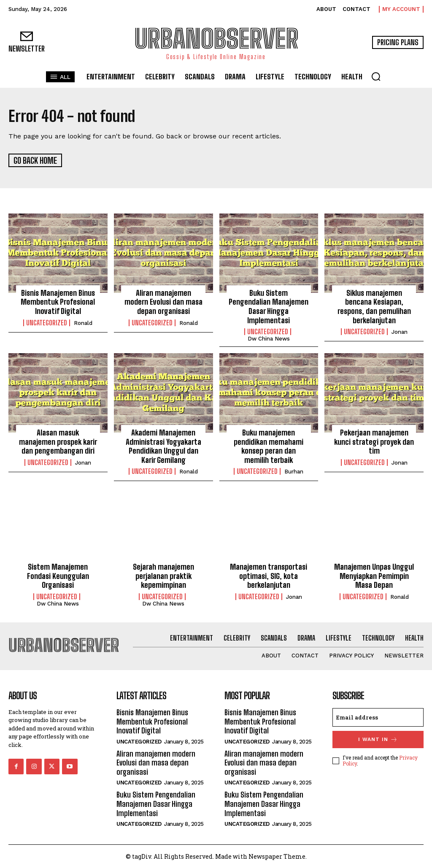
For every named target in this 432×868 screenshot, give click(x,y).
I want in (378, 739)
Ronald (83, 322)
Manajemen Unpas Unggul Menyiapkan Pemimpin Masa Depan (374, 575)
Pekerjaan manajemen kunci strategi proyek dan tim (374, 441)
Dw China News (269, 338)
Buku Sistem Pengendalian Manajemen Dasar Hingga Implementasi (269, 306)
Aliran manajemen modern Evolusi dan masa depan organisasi (163, 301)
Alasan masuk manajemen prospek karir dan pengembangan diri (58, 441)
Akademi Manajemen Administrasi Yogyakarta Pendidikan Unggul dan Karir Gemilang (163, 445)
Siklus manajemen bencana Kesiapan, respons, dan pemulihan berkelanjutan (374, 306)
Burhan (294, 471)
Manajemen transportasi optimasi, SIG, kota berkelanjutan (269, 575)
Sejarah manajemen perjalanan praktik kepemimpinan (163, 575)
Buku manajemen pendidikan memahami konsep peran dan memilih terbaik (269, 445)
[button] (376, 76)
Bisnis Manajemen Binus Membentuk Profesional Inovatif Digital (58, 301)
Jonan (400, 331)
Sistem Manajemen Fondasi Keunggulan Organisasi (58, 575)
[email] (378, 717)
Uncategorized (47, 322)
